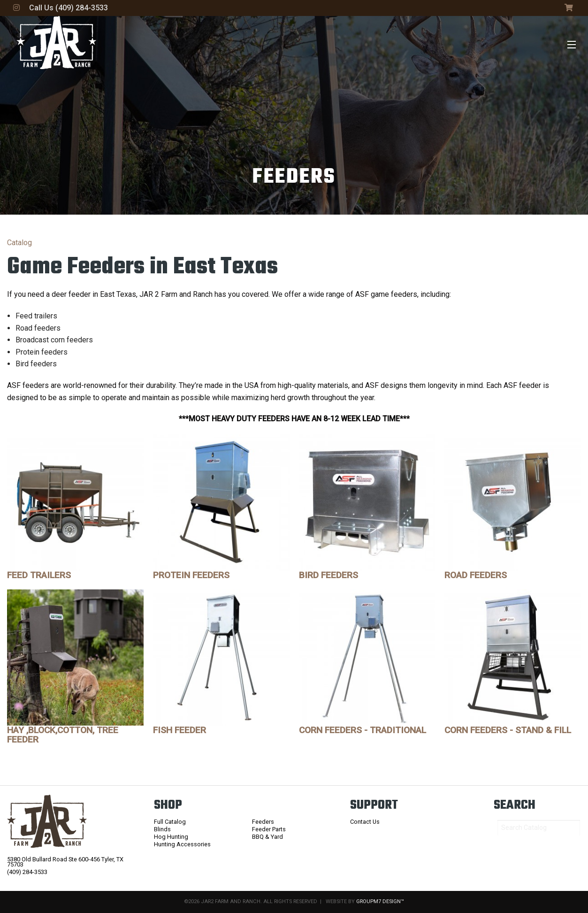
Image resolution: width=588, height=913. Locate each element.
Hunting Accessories (182, 844)
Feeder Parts (269, 829)
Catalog (19, 243)
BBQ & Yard (267, 837)
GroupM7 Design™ (380, 901)
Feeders (263, 822)
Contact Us (365, 822)
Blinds (162, 829)
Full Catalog (170, 822)
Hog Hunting (171, 837)
